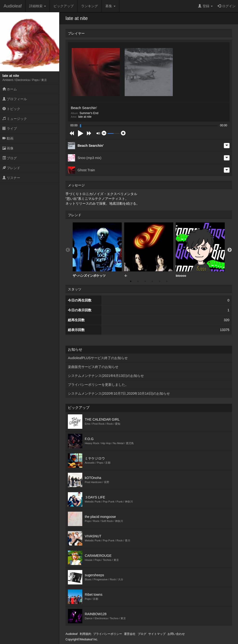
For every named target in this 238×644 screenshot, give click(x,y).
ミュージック (15, 119)
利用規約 (85, 634)
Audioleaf (13, 6)
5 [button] (160, 281)
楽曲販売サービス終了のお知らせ (93, 367)
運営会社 (130, 634)
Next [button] (230, 250)
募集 (110, 6)
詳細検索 (38, 6)
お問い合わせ (176, 634)
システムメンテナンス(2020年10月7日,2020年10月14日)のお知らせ (119, 393)
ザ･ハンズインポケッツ (97, 250)
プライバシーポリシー (108, 634)
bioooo (200, 250)
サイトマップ (157, 634)
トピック (11, 109)
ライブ (10, 129)
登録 (205, 6)
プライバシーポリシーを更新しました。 (98, 385)
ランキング (90, 6)
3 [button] (145, 281)
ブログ (10, 158)
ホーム (10, 89)
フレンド (11, 168)
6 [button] (167, 281)
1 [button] (131, 281)
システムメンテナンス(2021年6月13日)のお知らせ (106, 376)
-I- (149, 250)
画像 (8, 148)
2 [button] (138, 281)
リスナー (11, 178)
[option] (97, 250)
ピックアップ (64, 6)
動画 (8, 138)
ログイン (227, 6)
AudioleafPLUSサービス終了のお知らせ (98, 358)
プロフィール (15, 99)
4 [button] (152, 281)
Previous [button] (68, 250)
